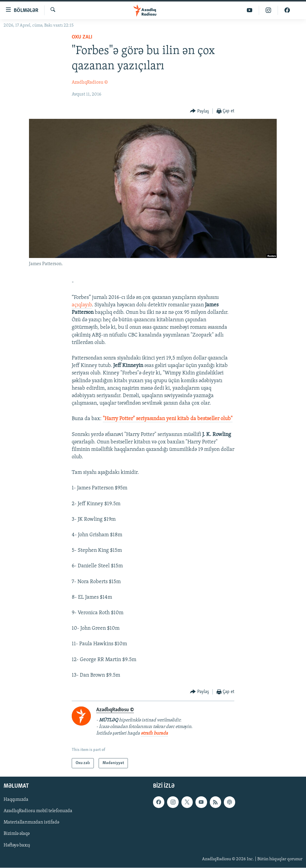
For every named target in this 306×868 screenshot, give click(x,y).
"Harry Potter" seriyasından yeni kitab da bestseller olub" (168, 419)
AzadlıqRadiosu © (90, 82)
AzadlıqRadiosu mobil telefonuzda (38, 811)
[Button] (199, 111)
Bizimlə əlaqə (17, 834)
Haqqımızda (16, 800)
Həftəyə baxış (17, 845)
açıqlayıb (82, 305)
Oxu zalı (82, 37)
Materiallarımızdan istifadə (31, 823)
